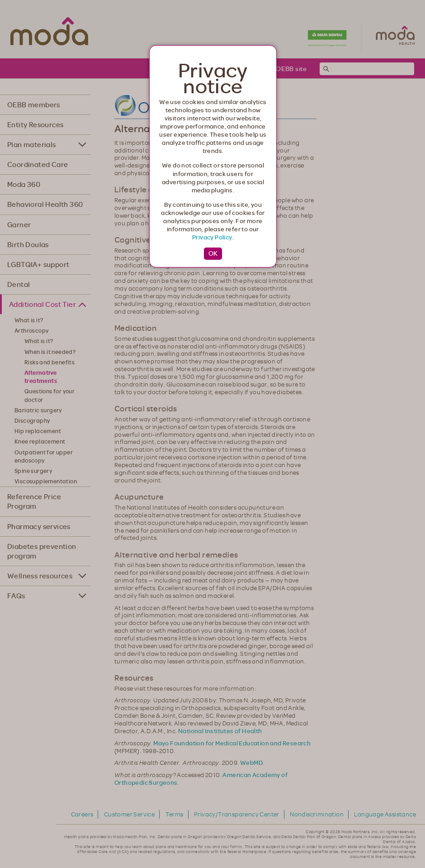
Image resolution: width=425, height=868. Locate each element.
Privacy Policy (212, 237)
